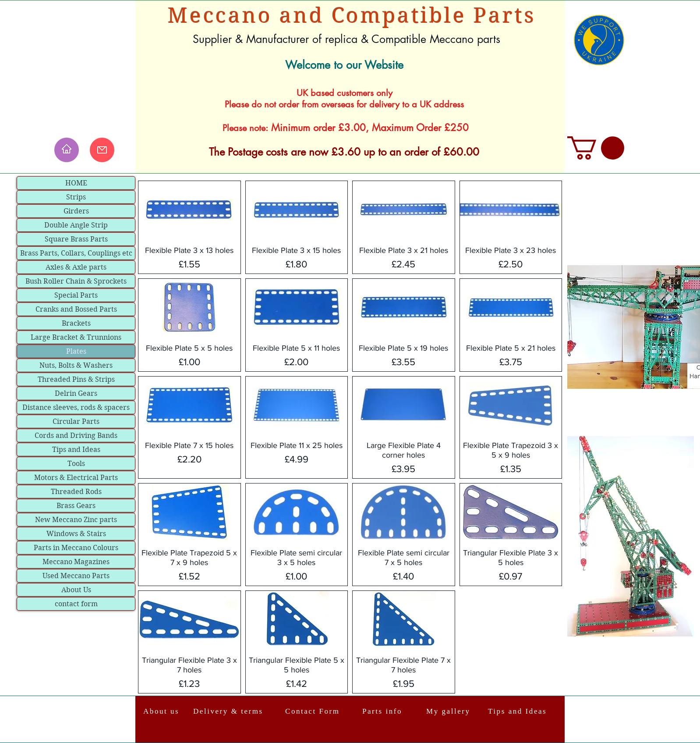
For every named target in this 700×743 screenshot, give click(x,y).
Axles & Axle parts (76, 267)
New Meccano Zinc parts (76, 520)
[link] (596, 148)
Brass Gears (76, 506)
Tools (76, 464)
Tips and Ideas (76, 450)
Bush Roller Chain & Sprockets (76, 281)
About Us (76, 590)
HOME (76, 183)
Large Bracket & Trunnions (76, 337)
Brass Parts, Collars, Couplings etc (76, 253)
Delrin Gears (76, 393)
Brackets (76, 323)
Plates (76, 351)
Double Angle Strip (76, 225)
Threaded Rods (76, 492)
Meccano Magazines (76, 562)
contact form (76, 604)
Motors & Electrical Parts (76, 478)
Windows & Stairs (76, 534)
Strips (76, 197)
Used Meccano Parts (76, 576)
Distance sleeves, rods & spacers (76, 407)
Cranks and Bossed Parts (76, 309)
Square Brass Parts (76, 239)
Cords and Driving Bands (76, 435)
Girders (76, 211)
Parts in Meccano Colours (76, 548)
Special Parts (76, 295)
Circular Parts (76, 421)
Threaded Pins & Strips (76, 379)
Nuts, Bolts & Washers (76, 365)
